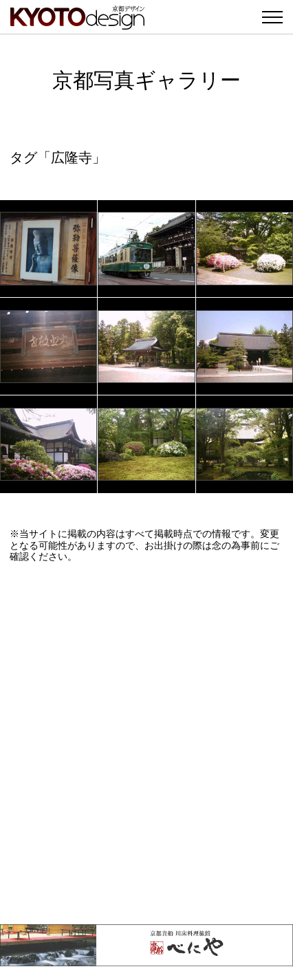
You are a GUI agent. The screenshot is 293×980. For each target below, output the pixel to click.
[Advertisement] (146, 743)
